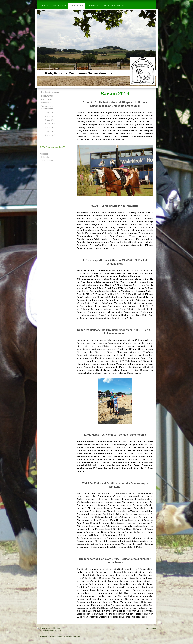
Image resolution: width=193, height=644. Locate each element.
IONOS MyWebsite (69, 636)
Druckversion (44, 628)
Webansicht (151, 628)
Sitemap (56, 628)
